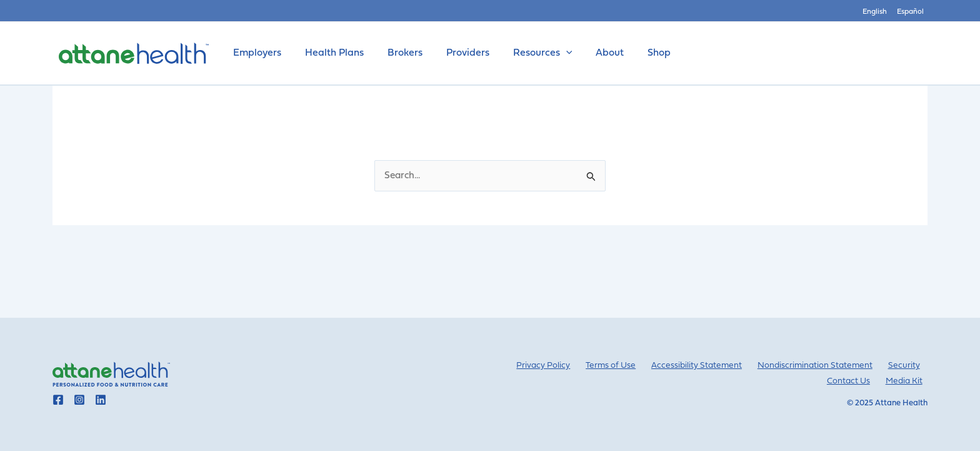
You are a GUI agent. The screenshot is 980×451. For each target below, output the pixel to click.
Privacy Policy (567, 366)
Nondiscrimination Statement (823, 366)
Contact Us (858, 381)
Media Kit (908, 381)
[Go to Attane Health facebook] (58, 400)
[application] (549, 53)
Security (907, 366)
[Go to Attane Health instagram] (79, 400)
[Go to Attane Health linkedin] (101, 400)
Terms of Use (628, 366)
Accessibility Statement (709, 366)
